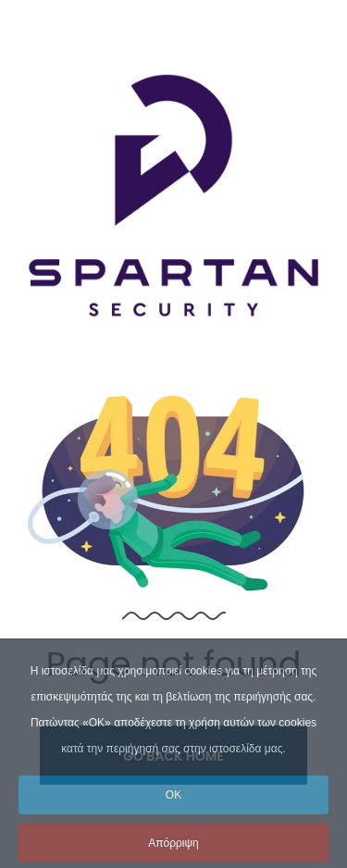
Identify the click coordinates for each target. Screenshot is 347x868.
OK (173, 809)
